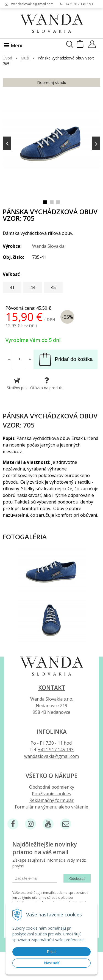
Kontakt (52, 688)
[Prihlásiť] (92, 46)
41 (12, 287)
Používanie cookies (51, 794)
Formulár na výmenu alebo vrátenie (51, 807)
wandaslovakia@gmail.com (32, 4)
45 (53, 287)
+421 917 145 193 (79, 4)
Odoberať (77, 879)
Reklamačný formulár (51, 800)
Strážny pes (17, 384)
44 (33, 287)
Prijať (51, 952)
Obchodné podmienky (52, 787)
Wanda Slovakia (48, 246)
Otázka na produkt (47, 384)
